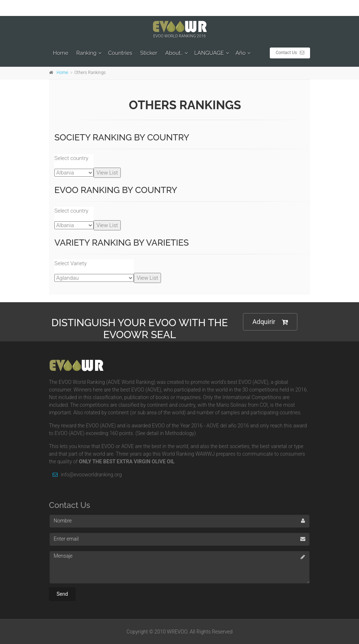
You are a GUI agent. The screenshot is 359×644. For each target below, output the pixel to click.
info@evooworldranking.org (85, 475)
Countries (120, 53)
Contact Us (290, 53)
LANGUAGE (209, 53)
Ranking (86, 53)
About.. (174, 53)
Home (61, 53)
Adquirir (270, 322)
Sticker (149, 53)
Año (241, 53)
